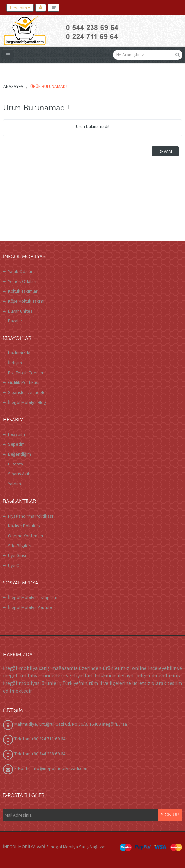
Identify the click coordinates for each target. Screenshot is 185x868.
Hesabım (16, 434)
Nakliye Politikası (24, 526)
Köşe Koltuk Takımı (26, 301)
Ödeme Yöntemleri (26, 536)
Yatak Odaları (21, 271)
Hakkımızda (19, 353)
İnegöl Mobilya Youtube (31, 607)
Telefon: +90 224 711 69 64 (40, 739)
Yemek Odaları (22, 281)
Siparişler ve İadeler (28, 392)
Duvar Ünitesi (21, 311)
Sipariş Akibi (20, 474)
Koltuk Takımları (23, 291)
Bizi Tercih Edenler (26, 373)
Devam (165, 151)
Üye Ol (14, 565)
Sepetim (16, 444)
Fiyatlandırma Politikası (30, 516)
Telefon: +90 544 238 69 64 (40, 754)
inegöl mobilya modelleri (33, 675)
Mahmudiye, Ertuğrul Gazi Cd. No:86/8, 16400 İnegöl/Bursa (71, 724)
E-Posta (15, 464)
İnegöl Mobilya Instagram (33, 597)
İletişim (15, 363)
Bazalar (15, 321)
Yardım (14, 484)
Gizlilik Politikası (24, 382)
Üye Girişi (17, 555)
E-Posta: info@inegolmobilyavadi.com (52, 768)
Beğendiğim (19, 454)
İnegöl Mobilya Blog (27, 402)
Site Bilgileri (20, 546)
